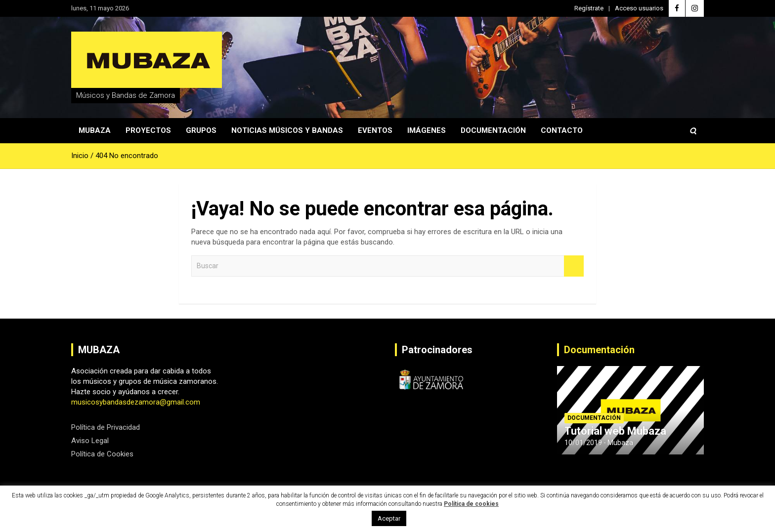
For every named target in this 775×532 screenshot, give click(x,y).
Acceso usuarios (639, 8)
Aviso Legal (90, 441)
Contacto (562, 130)
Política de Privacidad (106, 427)
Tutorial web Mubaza (615, 431)
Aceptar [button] (389, 518)
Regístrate (589, 8)
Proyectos (148, 130)
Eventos (375, 130)
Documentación (493, 130)
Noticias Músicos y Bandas (287, 130)
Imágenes (427, 130)
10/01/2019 (583, 443)
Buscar (574, 266)
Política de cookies (471, 504)
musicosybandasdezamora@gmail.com (136, 402)
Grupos (201, 130)
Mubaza (95, 130)
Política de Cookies (102, 454)
